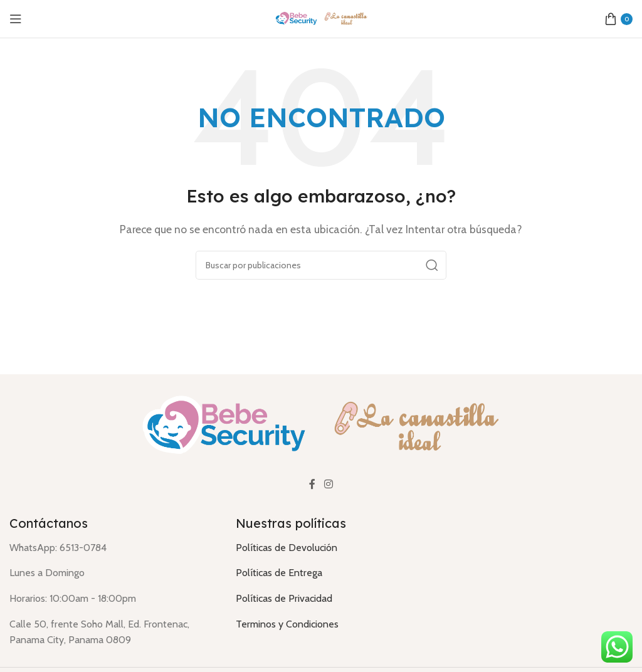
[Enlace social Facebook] (312, 484)
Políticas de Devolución (287, 548)
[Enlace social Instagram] (328, 484)
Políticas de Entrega (279, 573)
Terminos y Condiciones (287, 624)
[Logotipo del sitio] (321, 18)
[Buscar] (321, 265)
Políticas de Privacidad (284, 598)
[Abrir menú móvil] (16, 19)
